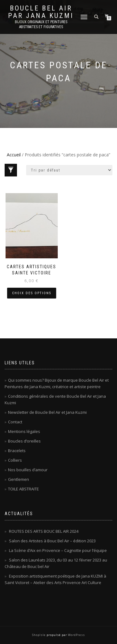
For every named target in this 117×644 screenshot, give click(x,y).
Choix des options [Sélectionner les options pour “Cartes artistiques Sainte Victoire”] (32, 293)
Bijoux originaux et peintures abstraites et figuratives (41, 24)
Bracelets (17, 451)
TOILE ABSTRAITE (23, 489)
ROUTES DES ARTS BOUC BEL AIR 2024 (44, 531)
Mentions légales (24, 431)
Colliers (15, 460)
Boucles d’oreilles (24, 441)
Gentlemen (19, 479)
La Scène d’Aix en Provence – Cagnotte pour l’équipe (58, 550)
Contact (15, 422)
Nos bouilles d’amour (28, 470)
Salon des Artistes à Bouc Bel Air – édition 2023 (52, 541)
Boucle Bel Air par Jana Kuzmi (41, 12)
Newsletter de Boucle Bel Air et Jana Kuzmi (47, 412)
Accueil (14, 155)
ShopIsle (39, 635)
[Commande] (69, 170)
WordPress (76, 635)
